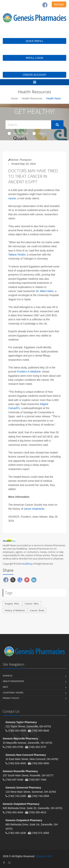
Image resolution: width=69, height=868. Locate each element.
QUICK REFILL (35, 41)
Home (14, 98)
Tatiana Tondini (17, 255)
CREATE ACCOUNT (34, 75)
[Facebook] (45, 5)
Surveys (8, 676)
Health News (18, 133)
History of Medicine (15, 610)
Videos (40, 133)
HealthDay (27, 564)
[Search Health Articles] (28, 125)
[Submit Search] (57, 125)
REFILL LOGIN (34, 58)
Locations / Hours (13, 693)
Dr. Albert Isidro (45, 291)
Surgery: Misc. (12, 604)
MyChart (59, 4)
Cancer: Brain (37, 610)
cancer (12, 198)
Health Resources (32, 98)
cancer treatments (34, 509)
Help (5, 687)
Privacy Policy (11, 698)
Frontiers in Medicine (29, 372)
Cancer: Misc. (32, 604)
